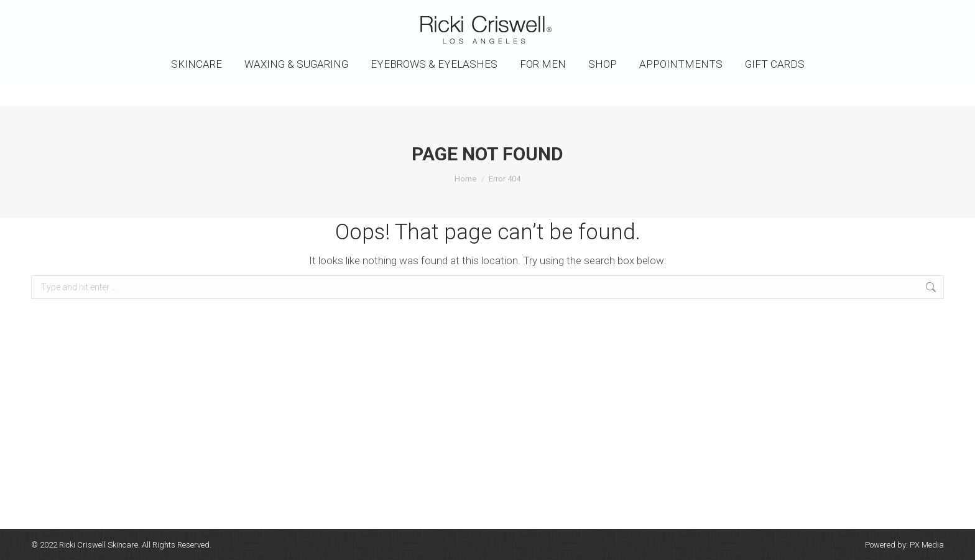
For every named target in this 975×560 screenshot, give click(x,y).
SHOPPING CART (910, 11)
